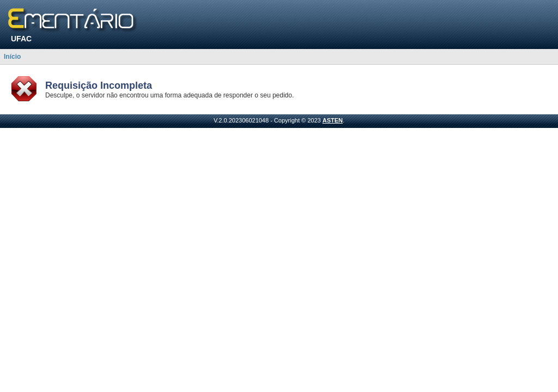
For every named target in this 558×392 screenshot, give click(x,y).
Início (12, 57)
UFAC (21, 39)
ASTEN (333, 120)
